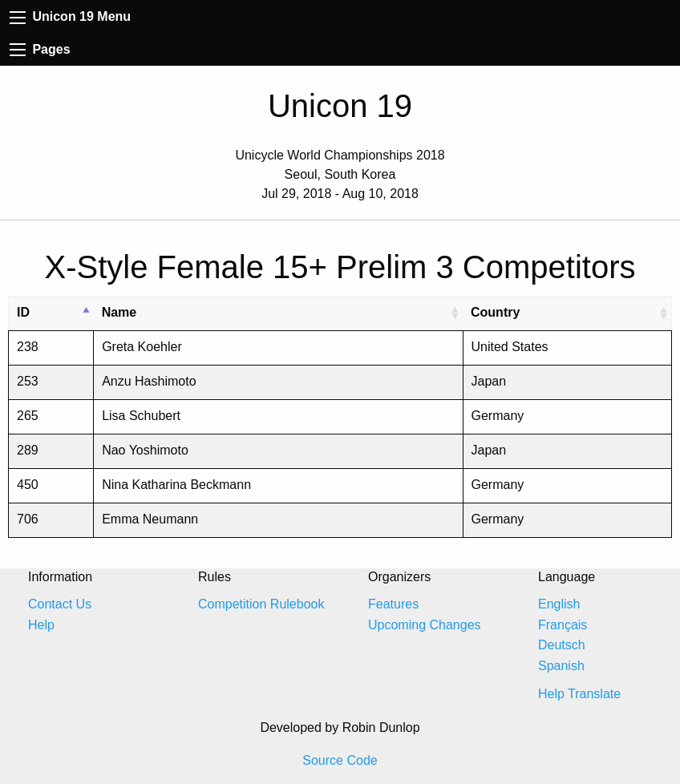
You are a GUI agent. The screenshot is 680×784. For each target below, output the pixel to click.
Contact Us (60, 604)
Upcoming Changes (425, 625)
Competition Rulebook (261, 604)
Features (393, 604)
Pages (40, 49)
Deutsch (562, 645)
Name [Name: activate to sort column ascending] (119, 312)
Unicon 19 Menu (70, 16)
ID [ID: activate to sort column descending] (23, 312)
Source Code (340, 760)
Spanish (561, 666)
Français (563, 625)
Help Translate (579, 694)
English (559, 604)
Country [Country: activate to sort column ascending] (495, 312)
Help (41, 625)
